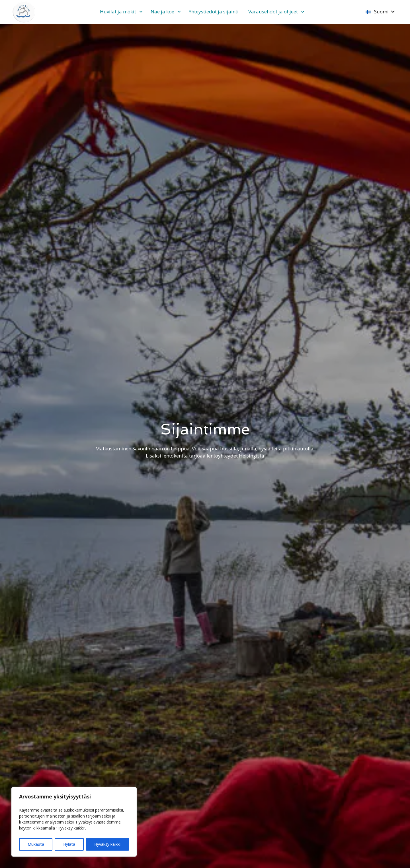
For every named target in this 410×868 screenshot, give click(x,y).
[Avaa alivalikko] (141, 12)
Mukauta (36, 844)
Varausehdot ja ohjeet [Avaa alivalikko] (273, 12)
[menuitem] (120, 12)
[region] (74, 822)
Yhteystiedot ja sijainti (214, 12)
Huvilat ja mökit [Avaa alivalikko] (118, 12)
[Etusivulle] (24, 12)
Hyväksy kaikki (107, 844)
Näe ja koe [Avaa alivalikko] (162, 12)
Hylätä (69, 844)
